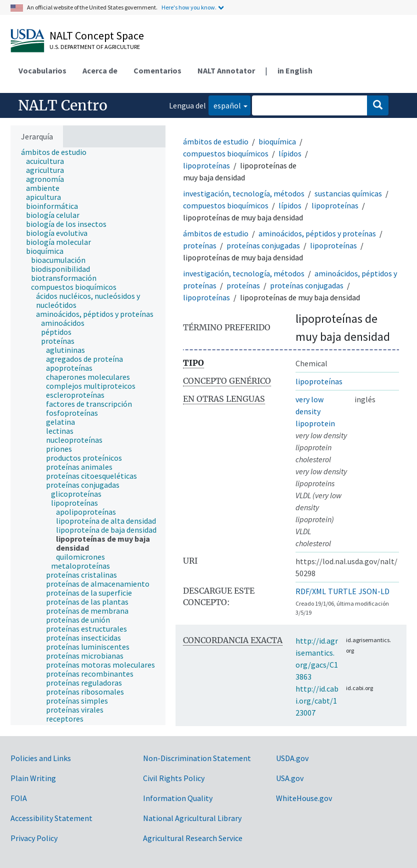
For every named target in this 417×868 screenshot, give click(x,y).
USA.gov (290, 778)
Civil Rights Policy (174, 778)
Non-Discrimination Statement (197, 758)
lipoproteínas (206, 165)
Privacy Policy (34, 838)
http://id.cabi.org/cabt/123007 (317, 701)
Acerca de (100, 70)
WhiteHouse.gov (304, 798)
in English (295, 70)
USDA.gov (292, 758)
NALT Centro (63, 105)
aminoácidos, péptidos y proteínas (317, 233)
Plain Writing (33, 778)
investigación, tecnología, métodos (244, 193)
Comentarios (157, 70)
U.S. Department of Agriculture (95, 47)
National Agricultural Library (192, 818)
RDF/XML (311, 591)
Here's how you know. (189, 7)
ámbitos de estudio (216, 141)
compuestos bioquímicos (226, 153)
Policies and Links (41, 758)
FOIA (19, 798)
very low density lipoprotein (315, 411)
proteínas (200, 245)
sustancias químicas (348, 193)
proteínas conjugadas (263, 245)
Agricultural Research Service (193, 838)
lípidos (290, 153)
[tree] (88, 436)
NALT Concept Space (97, 35)
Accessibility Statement (51, 818)
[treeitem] (58, 152)
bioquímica (277, 141)
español (225, 105)
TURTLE (342, 591)
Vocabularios (42, 70)
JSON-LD (374, 591)
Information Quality (178, 798)
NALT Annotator (226, 70)
